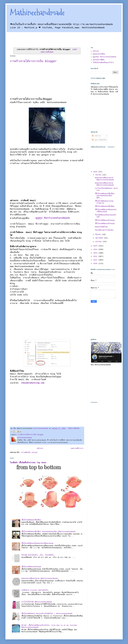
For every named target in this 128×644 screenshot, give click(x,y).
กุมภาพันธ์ (100, 238)
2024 (96, 250)
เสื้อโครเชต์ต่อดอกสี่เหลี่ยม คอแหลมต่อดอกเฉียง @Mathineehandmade (48, 532)
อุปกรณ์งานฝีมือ (99, 60)
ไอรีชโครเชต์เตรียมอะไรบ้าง (103, 63)
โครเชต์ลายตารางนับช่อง (104, 230)
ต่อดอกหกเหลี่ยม (99, 54)
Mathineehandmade (37, 12)
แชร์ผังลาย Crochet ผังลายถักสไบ (35, 590)
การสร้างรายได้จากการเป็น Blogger (33, 61)
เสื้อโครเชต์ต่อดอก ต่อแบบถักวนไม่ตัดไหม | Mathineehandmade (47, 614)
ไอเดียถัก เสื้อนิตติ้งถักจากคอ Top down (28, 463)
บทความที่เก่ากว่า (77, 448)
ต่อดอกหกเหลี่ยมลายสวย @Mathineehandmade (40, 579)
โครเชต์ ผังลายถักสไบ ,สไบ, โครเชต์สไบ (38, 555)
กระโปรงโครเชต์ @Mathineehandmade (37, 602)
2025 (96, 246)
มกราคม (99, 242)
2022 (96, 257)
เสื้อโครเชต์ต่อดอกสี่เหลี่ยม (31, 520)
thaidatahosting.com (32, 383)
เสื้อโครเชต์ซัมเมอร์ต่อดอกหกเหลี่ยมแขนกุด (37, 543)
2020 (96, 264)
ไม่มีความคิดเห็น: (74, 428)
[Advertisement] (51, 37)
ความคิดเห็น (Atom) (29, 453)
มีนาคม (99, 235)
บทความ (96, 136)
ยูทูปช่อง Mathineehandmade (105, 57)
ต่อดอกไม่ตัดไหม (101, 227)
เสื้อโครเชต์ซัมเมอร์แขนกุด (31, 567)
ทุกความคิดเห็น (99, 140)
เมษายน (99, 175)
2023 (96, 253)
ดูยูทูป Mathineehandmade (53, 218)
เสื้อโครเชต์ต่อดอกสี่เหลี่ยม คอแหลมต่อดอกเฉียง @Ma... (105, 196)
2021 (96, 260)
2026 (96, 172)
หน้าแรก (40, 448)
